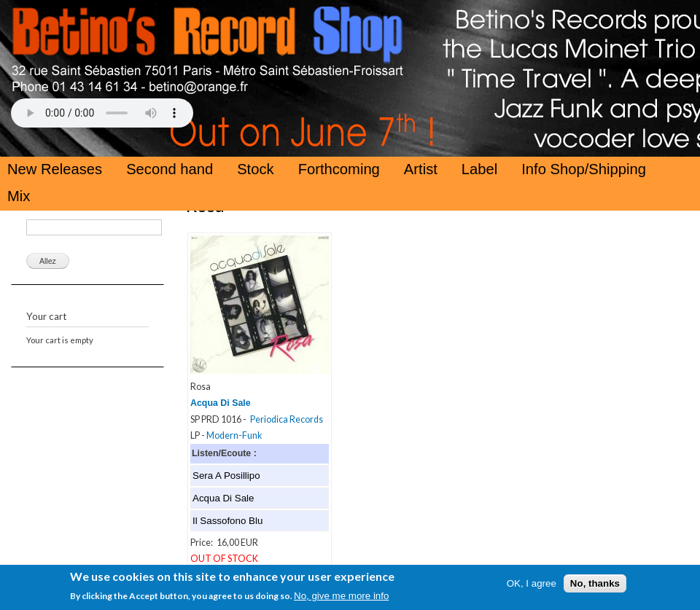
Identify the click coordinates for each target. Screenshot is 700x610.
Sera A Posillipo (226, 476)
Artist (421, 169)
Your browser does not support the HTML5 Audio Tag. (102, 113)
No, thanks (595, 586)
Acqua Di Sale (221, 403)
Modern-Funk (234, 435)
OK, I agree (532, 586)
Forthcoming (339, 169)
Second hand (170, 169)
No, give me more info (341, 599)
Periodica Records (287, 419)
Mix (19, 196)
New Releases (55, 169)
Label (479, 169)
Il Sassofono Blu (227, 521)
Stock (256, 169)
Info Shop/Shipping (584, 169)
